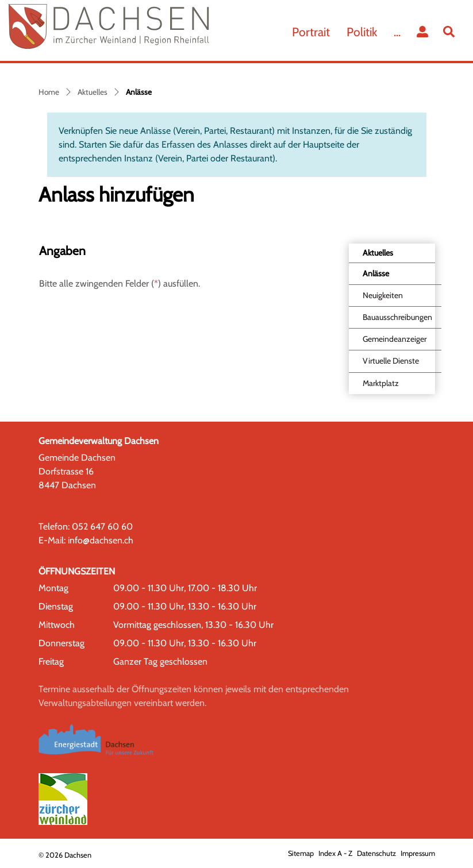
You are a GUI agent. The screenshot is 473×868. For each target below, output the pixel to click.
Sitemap (301, 853)
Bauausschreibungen (397, 317)
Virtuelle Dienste (391, 361)
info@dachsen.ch (101, 540)
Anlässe (388, 276)
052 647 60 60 (102, 526)
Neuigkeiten (383, 295)
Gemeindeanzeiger (395, 339)
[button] (451, 32)
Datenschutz (376, 853)
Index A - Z (335, 853)
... (397, 32)
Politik (362, 32)
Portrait (311, 32)
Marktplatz (381, 383)
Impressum (418, 853)
